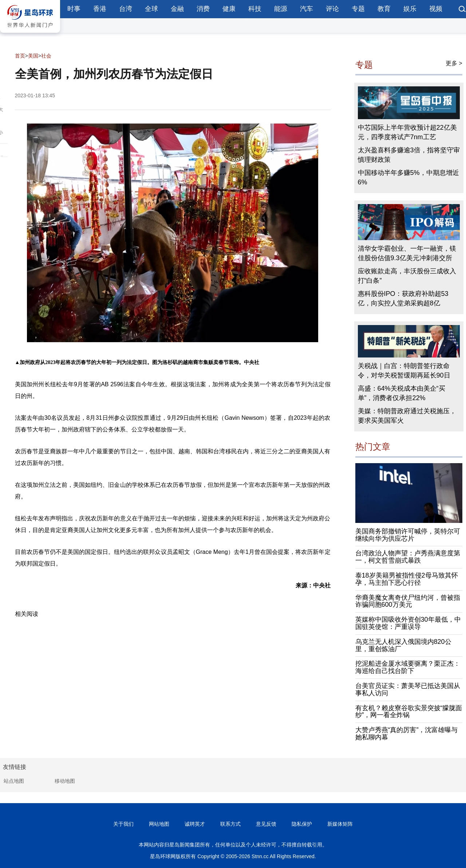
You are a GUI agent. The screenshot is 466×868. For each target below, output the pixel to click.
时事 (74, 9)
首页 (20, 56)
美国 (33, 56)
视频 (436, 9)
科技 (255, 9)
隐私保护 (302, 824)
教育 (384, 9)
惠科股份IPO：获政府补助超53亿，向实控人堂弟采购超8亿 (403, 298)
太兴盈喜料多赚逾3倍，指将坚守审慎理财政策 (409, 155)
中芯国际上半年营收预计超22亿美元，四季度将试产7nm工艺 (407, 132)
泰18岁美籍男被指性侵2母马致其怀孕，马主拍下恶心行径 (407, 579)
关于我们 (123, 824)
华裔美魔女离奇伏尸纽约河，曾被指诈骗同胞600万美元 (408, 601)
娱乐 (410, 9)
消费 (203, 9)
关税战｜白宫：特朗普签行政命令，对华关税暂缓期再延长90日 (404, 371)
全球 (151, 9)
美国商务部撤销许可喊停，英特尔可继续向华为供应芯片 (408, 535)
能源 (281, 9)
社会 (46, 56)
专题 (358, 9)
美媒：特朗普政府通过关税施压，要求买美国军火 (407, 416)
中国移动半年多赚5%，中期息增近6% (408, 177)
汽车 (307, 9)
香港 (100, 9)
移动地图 (65, 781)
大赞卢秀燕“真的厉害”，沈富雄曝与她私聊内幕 (407, 734)
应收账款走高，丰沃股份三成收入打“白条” (407, 276)
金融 (177, 9)
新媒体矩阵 (340, 824)
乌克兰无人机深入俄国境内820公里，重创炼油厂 (403, 645)
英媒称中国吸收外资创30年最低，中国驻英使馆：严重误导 (408, 623)
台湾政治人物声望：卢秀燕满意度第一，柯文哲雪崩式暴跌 (408, 557)
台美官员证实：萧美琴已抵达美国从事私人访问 (408, 689)
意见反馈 (266, 824)
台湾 (126, 9)
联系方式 (230, 824)
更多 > (454, 63)
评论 (332, 9)
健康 (229, 9)
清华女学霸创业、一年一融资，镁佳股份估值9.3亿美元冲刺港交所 (407, 253)
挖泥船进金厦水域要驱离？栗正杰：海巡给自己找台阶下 (408, 667)
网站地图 (159, 824)
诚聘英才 (195, 824)
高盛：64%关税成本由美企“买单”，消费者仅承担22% (402, 393)
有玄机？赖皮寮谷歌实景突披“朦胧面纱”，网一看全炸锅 (409, 712)
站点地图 (14, 781)
